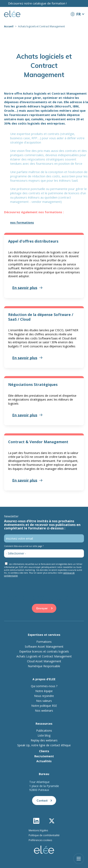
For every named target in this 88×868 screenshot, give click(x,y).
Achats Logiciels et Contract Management (44, 656)
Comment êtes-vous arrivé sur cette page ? (24, 546)
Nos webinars (44, 711)
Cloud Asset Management (44, 661)
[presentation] (35, 587)
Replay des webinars (44, 740)
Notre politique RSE (44, 706)
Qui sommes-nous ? (44, 686)
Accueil (9, 26)
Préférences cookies (40, 840)
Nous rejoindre (44, 696)
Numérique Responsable (44, 666)
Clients (44, 751)
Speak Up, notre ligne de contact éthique (44, 745)
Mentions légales (38, 830)
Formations (44, 642)
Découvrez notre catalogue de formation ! (37, 3)
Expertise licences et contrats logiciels (44, 652)
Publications (44, 731)
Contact (42, 801)
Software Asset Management (44, 647)
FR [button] (78, 14)
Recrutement (44, 756)
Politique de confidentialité (44, 835)
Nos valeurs (44, 701)
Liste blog (44, 735)
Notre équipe (44, 691)
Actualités (44, 761)
